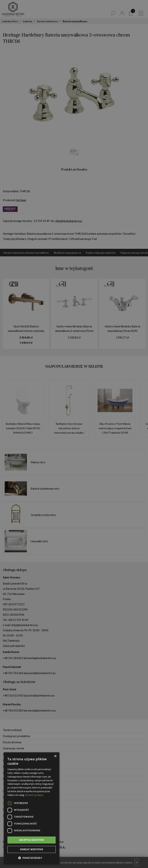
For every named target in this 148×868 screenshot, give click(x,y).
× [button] (55, 756)
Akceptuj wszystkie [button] (31, 840)
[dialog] (74, 434)
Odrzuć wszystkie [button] (32, 849)
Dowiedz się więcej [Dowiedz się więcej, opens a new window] (34, 795)
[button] (32, 858)
